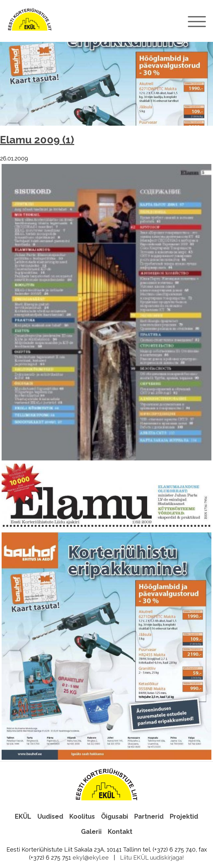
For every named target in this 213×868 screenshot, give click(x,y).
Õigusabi (115, 816)
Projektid (184, 816)
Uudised (50, 816)
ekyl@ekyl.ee (91, 858)
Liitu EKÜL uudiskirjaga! (152, 858)
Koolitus (82, 816)
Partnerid (149, 816)
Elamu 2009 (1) (37, 140)
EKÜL (23, 816)
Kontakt (120, 832)
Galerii (91, 832)
